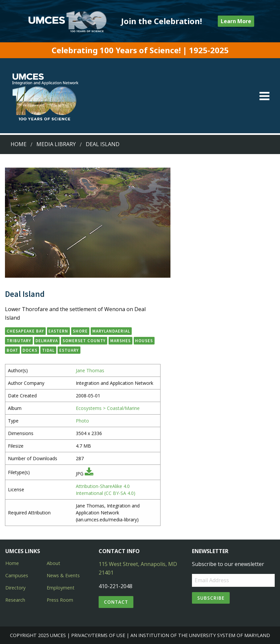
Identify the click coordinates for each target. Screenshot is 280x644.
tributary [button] (19, 341)
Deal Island (103, 144)
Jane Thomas (90, 370)
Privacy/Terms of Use (98, 635)
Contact (116, 602)
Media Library (56, 144)
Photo (82, 421)
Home (19, 144)
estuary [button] (69, 350)
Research (15, 600)
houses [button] (144, 341)
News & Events (63, 575)
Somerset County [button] (84, 341)
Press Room (60, 600)
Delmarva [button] (47, 341)
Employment (61, 588)
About (53, 563)
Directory (15, 588)
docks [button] (30, 350)
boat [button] (12, 350)
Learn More (236, 21)
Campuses (17, 575)
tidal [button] (48, 350)
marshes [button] (120, 341)
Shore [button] (80, 331)
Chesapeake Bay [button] (25, 331)
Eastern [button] (58, 331)
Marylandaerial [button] (111, 331)
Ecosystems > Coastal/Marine (108, 408)
